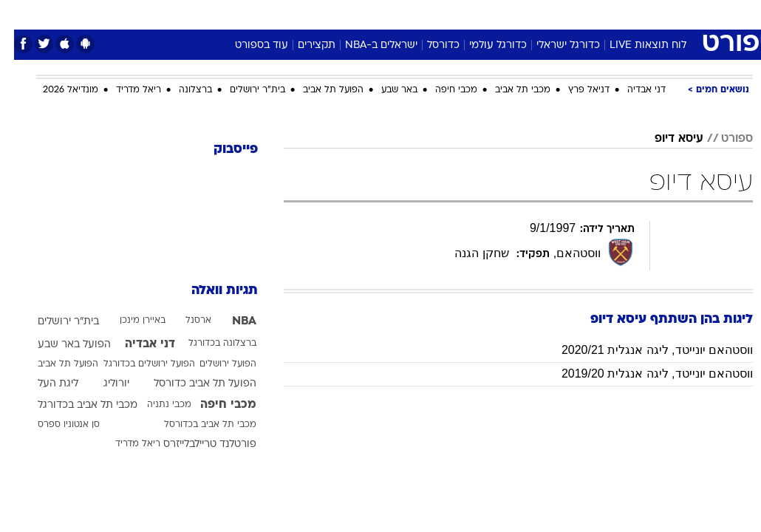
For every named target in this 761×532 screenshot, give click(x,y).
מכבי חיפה (442, 90)
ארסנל (184, 321)
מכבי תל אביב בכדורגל (74, 405)
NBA (230, 321)
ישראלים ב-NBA (367, 45)
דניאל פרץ (575, 90)
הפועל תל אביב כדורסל (191, 384)
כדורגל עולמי (484, 45)
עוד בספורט (248, 45)
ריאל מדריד (124, 90)
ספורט (570, 14)
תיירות (318, 14)
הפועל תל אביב (319, 90)
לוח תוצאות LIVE (634, 45)
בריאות (365, 14)
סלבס (482, 14)
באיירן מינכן (129, 321)
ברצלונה (181, 90)
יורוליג (102, 384)
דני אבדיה (632, 90)
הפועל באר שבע (60, 345)
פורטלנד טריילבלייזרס (196, 444)
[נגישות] (20, 14)
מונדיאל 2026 (57, 90)
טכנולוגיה (267, 14)
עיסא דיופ (665, 139)
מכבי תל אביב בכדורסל (196, 425)
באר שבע (385, 90)
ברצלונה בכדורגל (208, 344)
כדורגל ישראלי (554, 45)
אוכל (407, 14)
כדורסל (429, 45)
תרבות (525, 14)
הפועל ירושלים (214, 364)
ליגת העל (44, 384)
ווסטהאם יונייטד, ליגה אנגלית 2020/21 (643, 350)
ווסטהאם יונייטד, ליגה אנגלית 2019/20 (643, 374)
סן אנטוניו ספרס (55, 425)
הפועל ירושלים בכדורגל (135, 364)
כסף (444, 14)
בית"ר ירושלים (243, 90)
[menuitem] (607, 14)
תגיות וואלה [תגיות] (211, 291)
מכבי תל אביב (509, 90)
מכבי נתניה (155, 405)
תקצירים (303, 45)
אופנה (217, 14)
